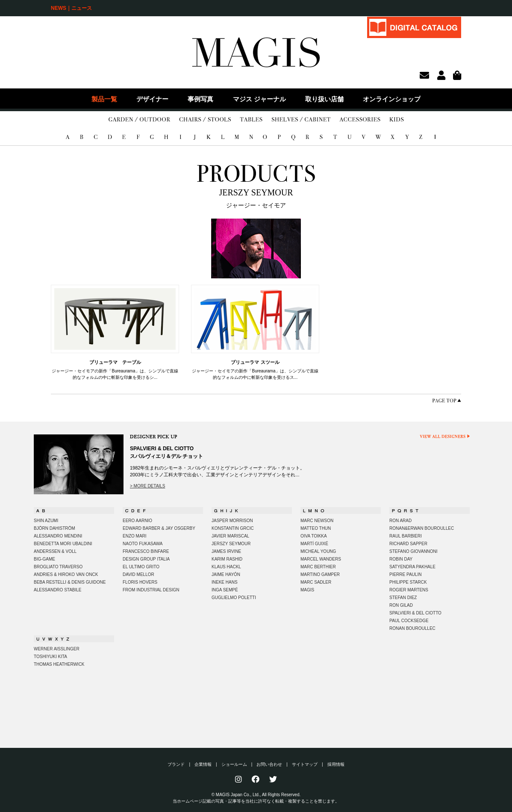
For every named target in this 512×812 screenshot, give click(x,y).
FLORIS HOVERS (140, 582)
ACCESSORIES (360, 120)
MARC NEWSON (317, 521)
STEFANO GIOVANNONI (413, 551)
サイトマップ (305, 764)
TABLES (251, 120)
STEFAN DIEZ (403, 598)
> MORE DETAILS (147, 486)
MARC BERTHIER (318, 567)
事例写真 (200, 99)
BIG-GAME (44, 559)
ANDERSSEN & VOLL (55, 551)
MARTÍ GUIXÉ (314, 544)
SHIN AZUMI (46, 521)
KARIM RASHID (227, 559)
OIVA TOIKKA (314, 536)
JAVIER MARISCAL (230, 536)
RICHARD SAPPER (408, 544)
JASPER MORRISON (232, 521)
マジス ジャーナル (259, 99)
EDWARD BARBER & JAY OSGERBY (159, 528)
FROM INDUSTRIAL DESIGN (151, 590)
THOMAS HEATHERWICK (59, 664)
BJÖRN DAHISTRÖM (54, 528)
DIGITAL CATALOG (414, 27)
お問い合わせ (269, 764)
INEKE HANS (225, 582)
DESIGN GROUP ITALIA (146, 559)
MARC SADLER (316, 582)
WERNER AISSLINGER (57, 649)
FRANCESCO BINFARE (146, 551)
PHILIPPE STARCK (408, 582)
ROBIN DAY (401, 559)
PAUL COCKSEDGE (409, 621)
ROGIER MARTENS (409, 590)
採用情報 (336, 764)
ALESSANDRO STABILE (58, 590)
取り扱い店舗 (324, 99)
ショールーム (234, 764)
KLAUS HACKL (226, 567)
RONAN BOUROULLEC (412, 628)
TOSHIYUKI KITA (50, 657)
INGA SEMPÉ (225, 590)
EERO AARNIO (137, 521)
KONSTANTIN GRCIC (233, 528)
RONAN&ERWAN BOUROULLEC (422, 528)
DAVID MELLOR (138, 574)
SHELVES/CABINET (301, 120)
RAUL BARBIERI (406, 536)
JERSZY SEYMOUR (231, 544)
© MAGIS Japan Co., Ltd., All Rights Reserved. (256, 795)
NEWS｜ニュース (71, 8)
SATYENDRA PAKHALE (412, 567)
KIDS (397, 120)
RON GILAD (401, 605)
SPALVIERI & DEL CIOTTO (415, 613)
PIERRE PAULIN (405, 574)
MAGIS (307, 590)
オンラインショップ (392, 99)
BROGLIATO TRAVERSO (58, 567)
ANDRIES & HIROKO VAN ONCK (66, 574)
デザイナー (152, 99)
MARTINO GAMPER (320, 574)
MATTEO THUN (316, 528)
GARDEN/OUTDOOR (139, 120)
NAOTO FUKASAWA (143, 544)
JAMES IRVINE (226, 551)
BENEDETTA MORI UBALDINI (63, 544)
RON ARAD (400, 521)
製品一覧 (104, 99)
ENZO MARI (135, 536)
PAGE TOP (447, 400)
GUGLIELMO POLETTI (234, 598)
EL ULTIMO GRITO (141, 567)
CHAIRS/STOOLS (205, 120)
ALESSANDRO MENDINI (58, 536)
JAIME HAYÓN (226, 574)
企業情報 (203, 764)
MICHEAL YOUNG (318, 551)
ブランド (176, 764)
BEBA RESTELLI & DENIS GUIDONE (70, 582)
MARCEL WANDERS (321, 559)
